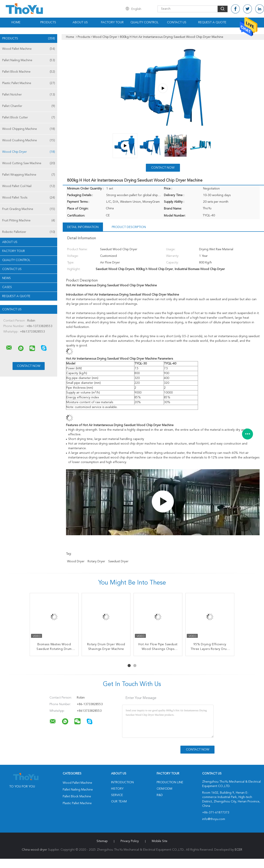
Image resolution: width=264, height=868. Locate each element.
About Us (80, 22)
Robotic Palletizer (29, 232)
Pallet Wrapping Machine (29, 175)
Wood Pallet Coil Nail (29, 186)
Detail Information (83, 227)
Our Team (119, 802)
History (117, 789)
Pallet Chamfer (29, 106)
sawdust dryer (118, 561)
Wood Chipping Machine (29, 129)
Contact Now (163, 168)
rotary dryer (96, 561)
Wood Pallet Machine (29, 49)
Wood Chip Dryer (29, 152)
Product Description (129, 227)
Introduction (122, 782)
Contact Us (177, 22)
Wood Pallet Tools (29, 198)
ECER (238, 850)
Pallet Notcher (29, 95)
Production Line (170, 782)
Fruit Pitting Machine (29, 221)
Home (16, 22)
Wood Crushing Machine (29, 140)
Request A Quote (212, 22)
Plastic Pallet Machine (29, 83)
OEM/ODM (164, 789)
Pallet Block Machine (29, 72)
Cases (7, 287)
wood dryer (76, 561)
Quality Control (145, 22)
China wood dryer (34, 850)
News (6, 278)
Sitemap (102, 841)
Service (117, 795)
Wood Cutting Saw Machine (29, 163)
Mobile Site (160, 841)
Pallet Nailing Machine (29, 60)
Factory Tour (112, 22)
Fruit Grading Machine (29, 209)
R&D (160, 795)
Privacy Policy (130, 841)
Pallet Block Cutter (29, 118)
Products (48, 22)
